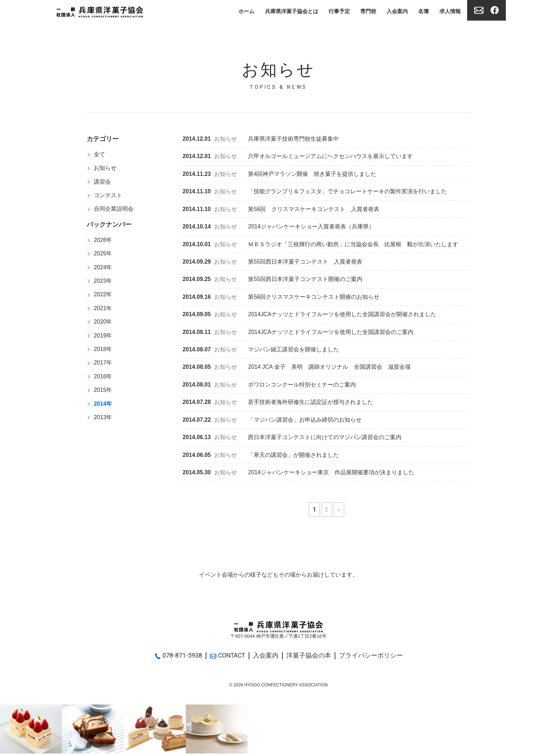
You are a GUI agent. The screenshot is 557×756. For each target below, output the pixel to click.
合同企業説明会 (114, 209)
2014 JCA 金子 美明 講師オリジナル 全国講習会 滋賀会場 (297, 369)
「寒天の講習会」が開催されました (261, 457)
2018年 (103, 351)
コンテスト (108, 196)
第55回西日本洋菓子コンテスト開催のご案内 (273, 280)
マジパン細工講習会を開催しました (261, 352)
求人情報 (449, 11)
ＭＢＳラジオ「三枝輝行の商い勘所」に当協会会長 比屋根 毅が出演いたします (321, 245)
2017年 (103, 365)
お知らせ (105, 168)
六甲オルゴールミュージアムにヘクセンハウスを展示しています (298, 157)
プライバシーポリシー (372, 658)
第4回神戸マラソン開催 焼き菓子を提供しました (280, 175)
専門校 (363, 11)
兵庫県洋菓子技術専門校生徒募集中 (261, 139)
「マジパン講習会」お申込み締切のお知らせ (272, 422)
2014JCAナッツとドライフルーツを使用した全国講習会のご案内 (298, 334)
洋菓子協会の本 (310, 658)
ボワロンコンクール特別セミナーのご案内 (269, 387)
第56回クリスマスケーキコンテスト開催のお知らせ (281, 298)
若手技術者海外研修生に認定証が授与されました (278, 404)
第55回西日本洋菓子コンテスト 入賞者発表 (273, 263)
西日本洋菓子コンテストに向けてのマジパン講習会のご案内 (292, 440)
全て (99, 154)
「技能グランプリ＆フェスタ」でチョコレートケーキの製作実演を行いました (315, 192)
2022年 (103, 296)
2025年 (103, 254)
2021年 (103, 310)
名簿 (421, 11)
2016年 (103, 379)
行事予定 (332, 11)
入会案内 (393, 11)
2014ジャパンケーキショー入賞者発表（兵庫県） (279, 228)
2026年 (103, 241)
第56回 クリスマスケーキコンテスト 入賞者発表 (281, 210)
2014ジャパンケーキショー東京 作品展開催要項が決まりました (299, 475)
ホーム (234, 11)
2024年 (103, 268)
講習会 (102, 182)
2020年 (103, 323)
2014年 (103, 406)
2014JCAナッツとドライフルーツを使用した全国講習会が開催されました (310, 316)
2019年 (103, 337)
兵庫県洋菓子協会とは (282, 11)
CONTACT (228, 658)
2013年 (103, 420)
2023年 (103, 282)
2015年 (103, 392)
